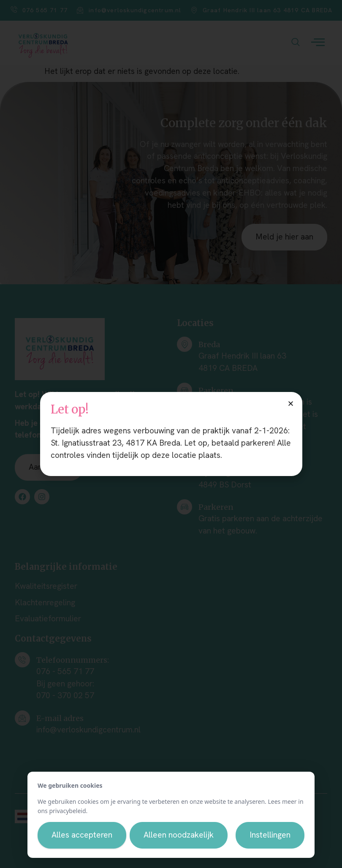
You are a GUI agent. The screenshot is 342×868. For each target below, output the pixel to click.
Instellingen (270, 835)
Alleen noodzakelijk (179, 835)
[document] (171, 434)
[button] (291, 404)
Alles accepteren (82, 835)
